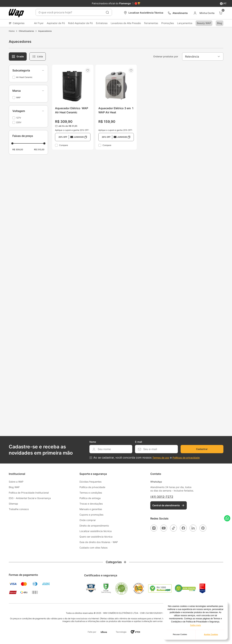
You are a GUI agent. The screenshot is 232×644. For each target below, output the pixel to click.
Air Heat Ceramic (24, 77)
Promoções (168, 23)
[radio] (18, 57)
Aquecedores (45, 31)
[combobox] (74, 12)
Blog (220, 23)
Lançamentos (185, 23)
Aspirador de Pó (56, 23)
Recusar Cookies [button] (180, 634)
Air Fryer (39, 23)
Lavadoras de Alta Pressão (126, 23)
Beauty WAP (204, 23)
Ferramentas (151, 23)
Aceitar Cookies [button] (211, 634)
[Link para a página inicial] (12, 31)
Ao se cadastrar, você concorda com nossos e (147, 458)
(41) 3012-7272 (162, 497)
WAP (18, 97)
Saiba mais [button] (195, 625)
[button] (28, 70)
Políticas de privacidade (186, 458)
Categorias (17, 23)
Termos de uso (161, 458)
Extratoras (102, 23)
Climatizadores (26, 31)
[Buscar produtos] (107, 12)
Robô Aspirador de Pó (80, 23)
